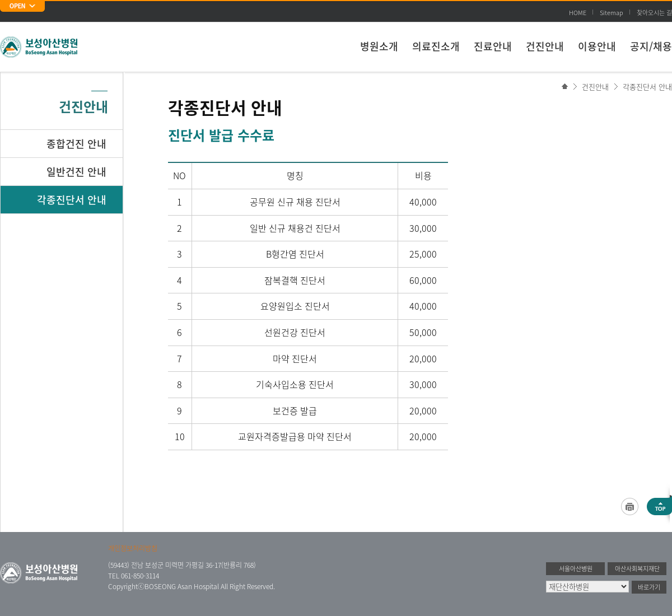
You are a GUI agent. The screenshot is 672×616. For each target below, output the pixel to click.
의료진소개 (436, 46)
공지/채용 (651, 46)
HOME (578, 13)
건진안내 (545, 46)
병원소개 (379, 46)
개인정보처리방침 (133, 548)
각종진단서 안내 (647, 87)
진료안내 (493, 46)
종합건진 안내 (76, 144)
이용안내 (597, 46)
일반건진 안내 (76, 172)
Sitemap (612, 13)
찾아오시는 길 (654, 13)
